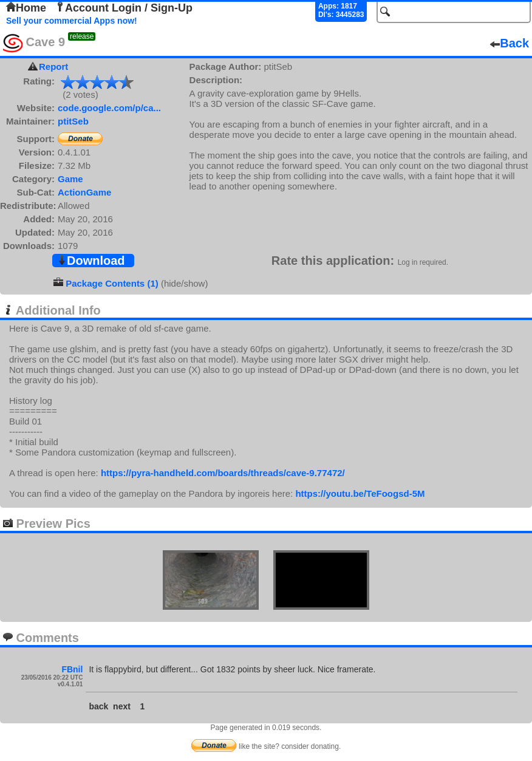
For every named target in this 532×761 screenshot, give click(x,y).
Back (510, 43)
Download (91, 261)
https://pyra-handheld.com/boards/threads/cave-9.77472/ (223, 473)
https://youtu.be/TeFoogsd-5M (360, 493)
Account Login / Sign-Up (124, 8)
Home (26, 8)
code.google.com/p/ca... (109, 108)
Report (53, 67)
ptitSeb (73, 121)
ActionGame (84, 192)
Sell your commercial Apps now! (72, 21)
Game (70, 179)
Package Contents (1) (112, 283)
